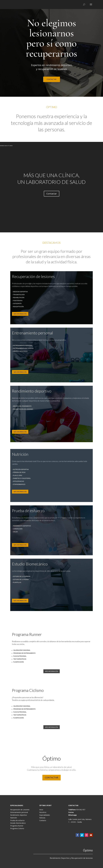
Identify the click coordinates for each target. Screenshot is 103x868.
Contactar (52, 194)
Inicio (41, 810)
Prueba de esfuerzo (17, 820)
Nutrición (14, 818)
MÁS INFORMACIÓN (20, 314)
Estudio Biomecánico (18, 823)
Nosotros (43, 812)
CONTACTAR (52, 79)
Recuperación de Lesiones (20, 810)
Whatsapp (72, 815)
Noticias (42, 818)
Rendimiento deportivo (19, 815)
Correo (71, 812)
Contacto (43, 820)
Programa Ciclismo (17, 828)
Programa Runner (17, 826)
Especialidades (45, 815)
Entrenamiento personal (19, 812)
